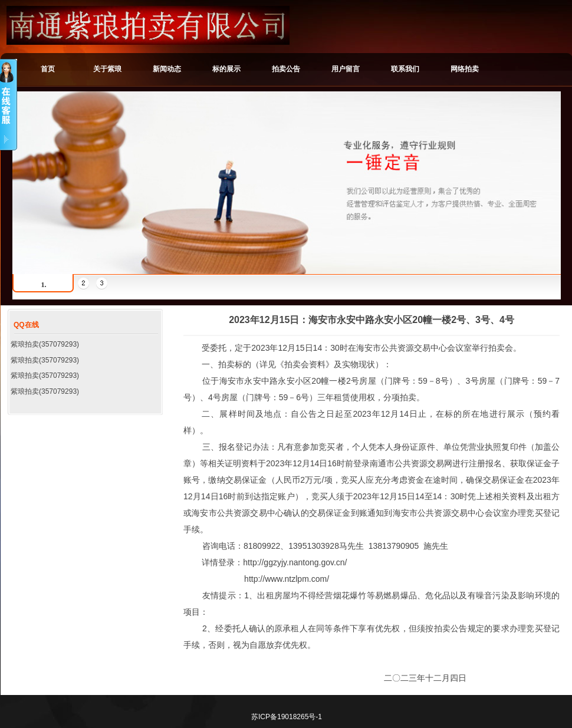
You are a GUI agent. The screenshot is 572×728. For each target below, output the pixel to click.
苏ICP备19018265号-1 (287, 717)
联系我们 (405, 69)
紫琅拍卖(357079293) (45, 344)
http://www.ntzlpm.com (285, 579)
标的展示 (226, 69)
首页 (48, 69)
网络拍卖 (465, 69)
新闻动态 (167, 69)
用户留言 (346, 69)
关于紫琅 (107, 69)
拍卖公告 (286, 69)
